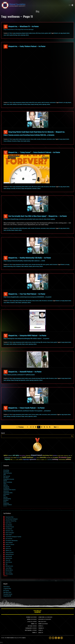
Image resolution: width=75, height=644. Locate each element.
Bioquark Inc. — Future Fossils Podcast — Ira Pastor (27, 408)
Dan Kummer (9, 539)
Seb (7, 564)
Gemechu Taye (9, 531)
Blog (37, 12)
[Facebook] (50, 638)
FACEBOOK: (28, 617)
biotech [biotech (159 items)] (40, 455)
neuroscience (49, 139)
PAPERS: (40, 630)
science (54, 139)
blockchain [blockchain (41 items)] (55, 456)
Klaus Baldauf (9, 543)
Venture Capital (23, 141)
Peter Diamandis (52, 187)
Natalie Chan (9, 558)
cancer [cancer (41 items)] (62, 456)
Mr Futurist (6, 590)
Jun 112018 (6, 153)
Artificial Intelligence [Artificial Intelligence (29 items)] (22, 456)
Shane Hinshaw (10, 552)
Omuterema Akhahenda (12, 541)
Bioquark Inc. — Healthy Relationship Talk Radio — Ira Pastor (30, 258)
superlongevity (24, 303)
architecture (6, 488)
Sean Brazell (9, 556)
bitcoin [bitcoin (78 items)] (51, 456)
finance (39, 33)
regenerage (23, 35)
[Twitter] (53, 638)
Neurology (15, 35)
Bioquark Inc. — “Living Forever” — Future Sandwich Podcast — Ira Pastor (34, 152)
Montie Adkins (9, 570)
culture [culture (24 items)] (69, 456)
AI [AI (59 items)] (8, 456)
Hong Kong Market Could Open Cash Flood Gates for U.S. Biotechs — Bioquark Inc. (37, 132)
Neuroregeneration (28, 189)
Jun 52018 (6, 216)
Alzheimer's (56, 33)
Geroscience (6, 587)
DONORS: (33, 624)
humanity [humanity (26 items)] (35, 458)
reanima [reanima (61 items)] (21, 460)
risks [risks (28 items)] (40, 460)
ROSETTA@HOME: (28, 630)
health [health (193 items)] (24, 457)
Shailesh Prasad (10, 527)
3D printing (6, 470)
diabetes (8, 303)
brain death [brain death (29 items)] (59, 456)
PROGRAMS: (41, 628)
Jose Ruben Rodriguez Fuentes (13, 537)
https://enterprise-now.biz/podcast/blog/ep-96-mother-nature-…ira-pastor (26, 338)
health (50, 33)
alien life (6, 485)
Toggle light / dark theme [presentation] (73, 5)
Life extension (14, 141)
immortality (25, 104)
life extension (47, 103)
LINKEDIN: (29, 619)
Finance (5, 141)
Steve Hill (8, 560)
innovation (39, 139)
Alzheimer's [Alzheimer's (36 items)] (10, 456)
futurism (43, 33)
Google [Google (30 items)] (21, 458)
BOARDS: (40, 624)
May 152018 (6, 372)
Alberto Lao (8, 550)
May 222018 (6, 336)
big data (5, 497)
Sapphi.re (24, 638)
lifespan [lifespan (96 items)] (69, 458)
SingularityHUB (7, 596)
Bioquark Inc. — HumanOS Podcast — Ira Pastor (25, 372)
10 (36, 427)
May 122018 (6, 408)
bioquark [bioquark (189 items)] (34, 455)
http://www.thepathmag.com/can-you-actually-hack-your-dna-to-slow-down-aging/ (29, 219)
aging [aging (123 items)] (5, 455)
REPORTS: (40, 626)
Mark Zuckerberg (8, 482)
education (30, 301)
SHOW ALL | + (6, 576)
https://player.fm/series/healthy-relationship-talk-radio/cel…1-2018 (24, 261)
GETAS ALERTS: (41, 619)
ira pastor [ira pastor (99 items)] (55, 458)
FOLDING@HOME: (29, 628)
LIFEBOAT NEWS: (41, 617)
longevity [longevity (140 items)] (7, 459)
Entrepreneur (18, 266)
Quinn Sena (8, 523)
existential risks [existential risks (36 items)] (7, 458)
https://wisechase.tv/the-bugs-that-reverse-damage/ (19, 29)
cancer (5, 35)
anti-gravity (6, 487)
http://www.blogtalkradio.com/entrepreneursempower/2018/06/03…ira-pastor (28, 297)
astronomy (6, 491)
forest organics (6, 344)
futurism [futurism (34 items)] (18, 458)
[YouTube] (59, 638)
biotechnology (10, 266)
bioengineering (18, 33)
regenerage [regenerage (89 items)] (26, 460)
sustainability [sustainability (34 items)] (50, 460)
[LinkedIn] (56, 638)
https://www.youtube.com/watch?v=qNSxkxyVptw (19, 375)
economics (28, 139)
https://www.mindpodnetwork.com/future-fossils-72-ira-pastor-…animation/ (27, 411)
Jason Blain (9, 568)
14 (47, 427)
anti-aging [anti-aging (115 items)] (16, 455)
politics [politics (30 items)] (17, 460)
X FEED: (29, 622)
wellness (27, 35)
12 (42, 427)
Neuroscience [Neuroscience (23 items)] (14, 460)
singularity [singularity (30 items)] (43, 460)
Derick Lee (8, 548)
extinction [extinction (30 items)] (12, 458)
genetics (46, 33)
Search (72, 436)
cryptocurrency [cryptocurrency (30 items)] (66, 456)
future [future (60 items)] (15, 458)
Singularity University (9, 479)
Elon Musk (6, 478)
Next (55, 427)
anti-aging (61, 33)
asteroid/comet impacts (9, 490)
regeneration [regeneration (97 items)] (33, 459)
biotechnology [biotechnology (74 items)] (46, 456)
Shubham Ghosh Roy (11, 521)
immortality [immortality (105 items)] (43, 458)
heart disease (20, 104)
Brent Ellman (9, 562)
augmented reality (8, 493)
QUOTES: (40, 633)
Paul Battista (9, 529)
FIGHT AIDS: (30, 626)
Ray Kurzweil (7, 476)
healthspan (15, 104)
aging (14, 33)
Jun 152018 (6, 132)
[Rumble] (62, 638)
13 (44, 427)
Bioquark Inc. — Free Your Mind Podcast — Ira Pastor (27, 294)
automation (6, 494)
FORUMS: (34, 633)
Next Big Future (7, 592)
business (34, 33)
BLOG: (39, 622)
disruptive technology (36, 265)
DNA (37, 33)
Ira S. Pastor (10, 33)
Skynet (5, 481)
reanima (19, 35)
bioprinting (6, 503)
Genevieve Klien (10, 517)
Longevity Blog (7, 589)
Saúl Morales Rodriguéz (12, 519)
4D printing (6, 472)
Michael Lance (9, 566)
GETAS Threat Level (37, 612)
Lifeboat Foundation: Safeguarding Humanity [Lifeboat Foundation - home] (34, 5)
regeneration (36, 380)
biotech (68, 33)
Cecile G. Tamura (10, 544)
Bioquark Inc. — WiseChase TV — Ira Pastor (24, 27)
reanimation (34, 189)
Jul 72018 (6, 27)
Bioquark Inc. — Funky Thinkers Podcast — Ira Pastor (27, 46)
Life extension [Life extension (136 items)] (62, 458)
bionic (5, 502)
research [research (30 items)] (38, 460)
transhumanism (53, 103)
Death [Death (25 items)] (71, 456)
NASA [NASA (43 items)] (11, 460)
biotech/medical (29, 33)
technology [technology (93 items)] (55, 460)
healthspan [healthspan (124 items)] (30, 458)
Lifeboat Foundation (10, 638)
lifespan (29, 104)
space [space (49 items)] (46, 460)
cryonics (30, 187)
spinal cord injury (36, 266)
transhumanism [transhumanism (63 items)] (62, 460)
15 (50, 427)
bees (5, 496)
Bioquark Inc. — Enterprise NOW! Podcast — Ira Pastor (27, 336)
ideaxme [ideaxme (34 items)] (38, 458)
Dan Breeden (9, 525)
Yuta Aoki (8, 546)
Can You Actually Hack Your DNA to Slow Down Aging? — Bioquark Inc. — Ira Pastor (38, 216)
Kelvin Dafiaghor (10, 533)
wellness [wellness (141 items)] (68, 459)
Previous (21, 427)
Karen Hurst (9, 535)
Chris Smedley (9, 574)
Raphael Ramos (10, 554)
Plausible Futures (8, 594)
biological (23, 33)
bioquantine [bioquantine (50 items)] (28, 456)
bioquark (65, 33)
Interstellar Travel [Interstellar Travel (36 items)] (50, 458)
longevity (11, 35)
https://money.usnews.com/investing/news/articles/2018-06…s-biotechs (29, 135)
